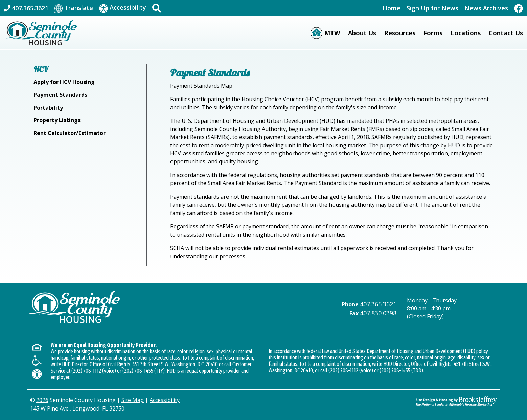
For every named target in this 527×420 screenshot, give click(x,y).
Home (392, 8)
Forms (433, 33)
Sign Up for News (432, 8)
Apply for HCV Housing (64, 82)
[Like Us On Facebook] (519, 8)
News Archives (486, 8)
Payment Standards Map (201, 86)
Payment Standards (60, 95)
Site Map (133, 400)
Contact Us (506, 33)
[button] (157, 8)
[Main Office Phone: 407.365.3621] (26, 8)
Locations (466, 33)
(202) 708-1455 (138, 371)
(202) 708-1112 (86, 371)
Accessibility (165, 400)
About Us (362, 33)
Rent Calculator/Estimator (70, 133)
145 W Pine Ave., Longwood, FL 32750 (77, 408)
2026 (42, 400)
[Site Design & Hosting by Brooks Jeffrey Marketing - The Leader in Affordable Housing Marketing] (456, 401)
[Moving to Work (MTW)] (325, 33)
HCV (41, 69)
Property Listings (57, 120)
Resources (400, 33)
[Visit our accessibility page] (123, 8)
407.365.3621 (378, 304)
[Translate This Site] (74, 8)
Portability (48, 108)
